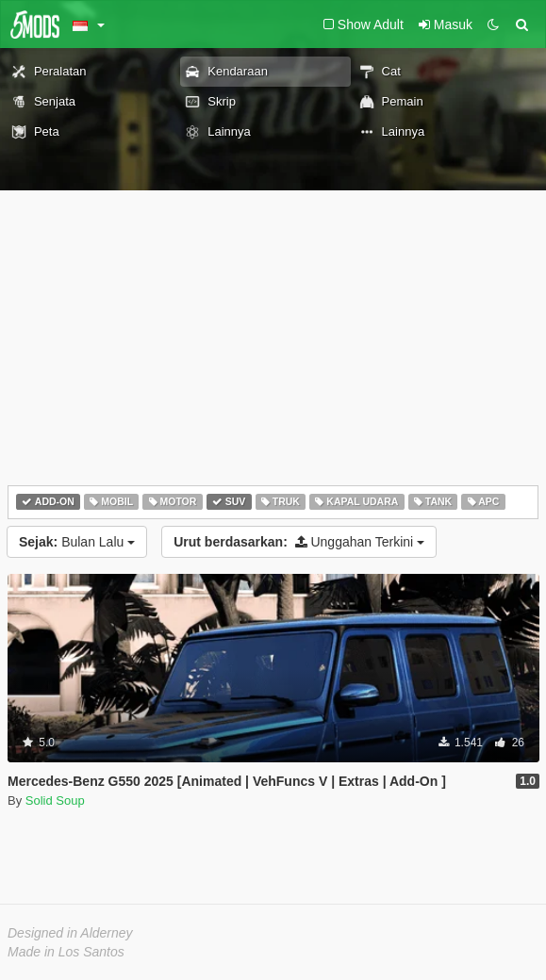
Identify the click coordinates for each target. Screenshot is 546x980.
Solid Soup (55, 800)
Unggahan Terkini (299, 542)
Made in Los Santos (66, 952)
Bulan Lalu (77, 542)
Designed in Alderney (70, 933)
